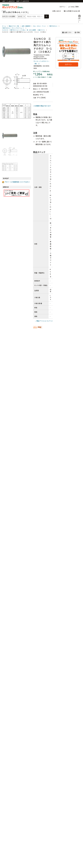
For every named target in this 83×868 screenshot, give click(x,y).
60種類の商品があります (43, 106)
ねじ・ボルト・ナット (40, 26)
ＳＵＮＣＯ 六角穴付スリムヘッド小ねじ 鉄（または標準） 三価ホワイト (23, 30)
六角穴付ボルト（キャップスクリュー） (13, 28)
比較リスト (67, 32)
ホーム (4, 26)
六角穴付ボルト (53, 26)
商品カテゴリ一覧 (14, 26)
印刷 (77, 32)
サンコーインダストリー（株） (41, 62)
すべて (20, 17)
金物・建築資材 (26, 26)
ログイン (63, 7)
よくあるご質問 (73, 7)
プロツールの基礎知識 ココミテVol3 (16, 182)
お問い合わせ (57, 11)
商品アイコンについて (44, 321)
